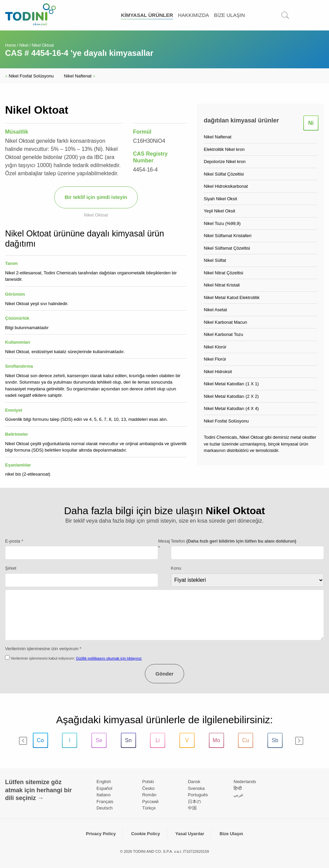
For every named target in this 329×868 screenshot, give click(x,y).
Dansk (194, 782)
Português (198, 795)
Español (104, 788)
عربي (239, 795)
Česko (148, 788)
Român (149, 795)
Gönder (164, 674)
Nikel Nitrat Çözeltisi (223, 273)
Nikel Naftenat (80, 76)
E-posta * (14, 541)
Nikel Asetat (215, 310)
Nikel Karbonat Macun (225, 322)
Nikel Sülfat (215, 260)
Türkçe (149, 808)
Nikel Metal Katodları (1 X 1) (231, 384)
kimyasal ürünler (147, 15)
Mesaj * (164, 544)
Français (105, 802)
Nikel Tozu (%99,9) (222, 223)
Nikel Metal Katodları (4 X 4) (231, 408)
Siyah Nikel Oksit (220, 199)
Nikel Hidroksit (218, 372)
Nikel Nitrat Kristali (222, 285)
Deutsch (105, 808)
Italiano (104, 795)
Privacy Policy (101, 834)
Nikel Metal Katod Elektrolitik (232, 298)
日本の (194, 802)
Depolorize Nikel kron (225, 162)
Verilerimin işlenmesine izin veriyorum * (43, 649)
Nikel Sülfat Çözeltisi (224, 174)
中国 (192, 808)
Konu (176, 568)
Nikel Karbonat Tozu (223, 334)
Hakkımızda (194, 15)
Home (10, 45)
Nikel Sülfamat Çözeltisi (227, 248)
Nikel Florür (215, 359)
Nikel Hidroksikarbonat (226, 186)
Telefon (234, 541)
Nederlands (245, 782)
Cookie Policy (145, 834)
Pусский (150, 802)
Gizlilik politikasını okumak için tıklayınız (109, 658)
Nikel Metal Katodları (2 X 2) (231, 396)
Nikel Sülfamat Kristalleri (228, 236)
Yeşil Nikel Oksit (220, 211)
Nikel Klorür (215, 347)
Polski (148, 782)
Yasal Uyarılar (190, 834)
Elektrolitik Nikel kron (224, 149)
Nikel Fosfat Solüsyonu (29, 76)
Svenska (196, 788)
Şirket (11, 568)
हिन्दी (238, 788)
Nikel (24, 45)
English (104, 782)
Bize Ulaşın (229, 15)
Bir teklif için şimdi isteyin (96, 197)
